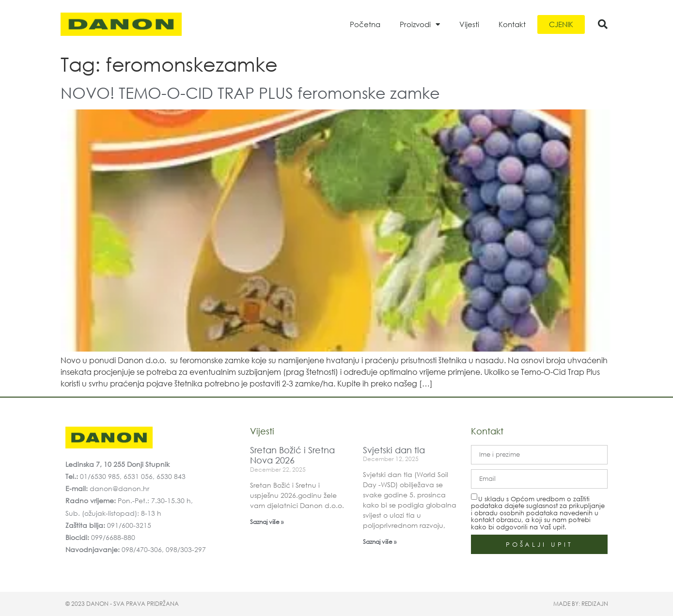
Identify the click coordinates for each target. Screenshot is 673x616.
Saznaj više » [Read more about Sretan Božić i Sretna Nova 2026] (267, 522)
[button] (603, 24)
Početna (365, 24)
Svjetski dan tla (394, 450)
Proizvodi (420, 24)
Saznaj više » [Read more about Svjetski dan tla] (380, 542)
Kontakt (512, 24)
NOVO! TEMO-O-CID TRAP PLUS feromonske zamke (250, 92)
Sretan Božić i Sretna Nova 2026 (292, 455)
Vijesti (469, 24)
